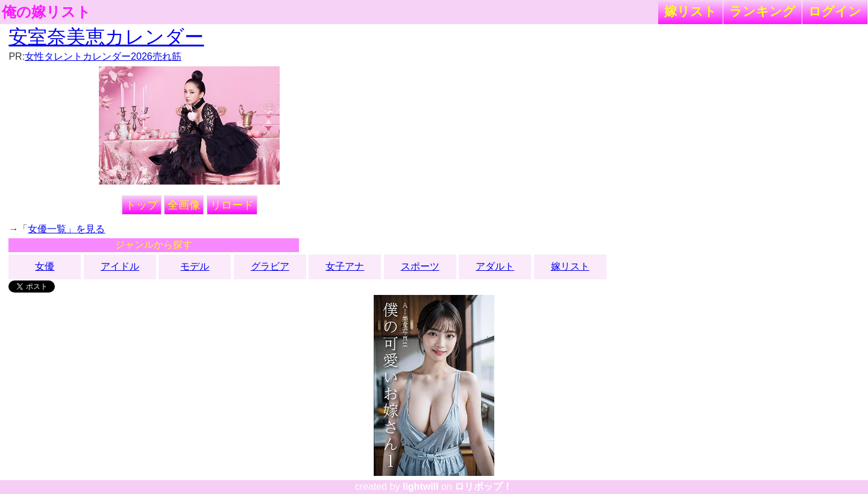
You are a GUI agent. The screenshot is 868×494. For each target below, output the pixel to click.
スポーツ (420, 266)
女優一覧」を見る (66, 229)
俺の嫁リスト (46, 12)
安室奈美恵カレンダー (106, 37)
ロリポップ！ (483, 486)
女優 (45, 266)
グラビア (270, 266)
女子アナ (345, 266)
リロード (232, 205)
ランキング (763, 11)
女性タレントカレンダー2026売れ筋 (103, 56)
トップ (142, 205)
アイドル (120, 266)
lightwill (421, 486)
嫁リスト (690, 11)
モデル (195, 266)
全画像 (184, 205)
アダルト (495, 266)
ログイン (835, 11)
